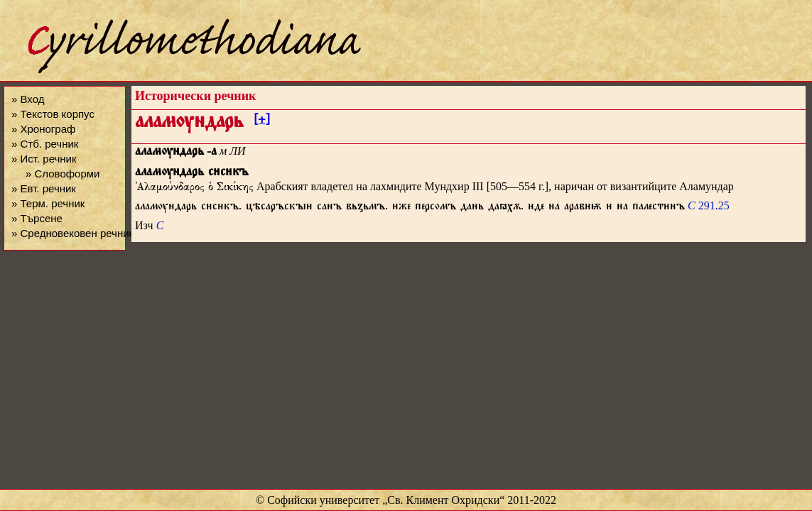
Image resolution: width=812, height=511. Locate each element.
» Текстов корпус (53, 114)
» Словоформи (63, 174)
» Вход (28, 99)
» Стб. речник (45, 144)
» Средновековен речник (72, 233)
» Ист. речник (44, 159)
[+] (262, 121)
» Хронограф (43, 129)
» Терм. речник (48, 203)
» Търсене (37, 218)
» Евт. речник (44, 188)
